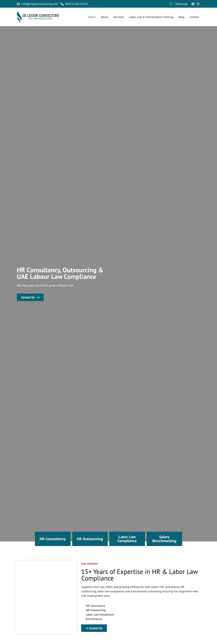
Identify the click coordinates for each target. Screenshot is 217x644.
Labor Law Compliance (127, 539)
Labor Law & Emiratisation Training (151, 17)
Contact (194, 17)
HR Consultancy (53, 539)
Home (92, 17)
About (105, 17)
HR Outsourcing (90, 539)
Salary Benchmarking (164, 539)
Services (119, 17)
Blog (182, 17)
